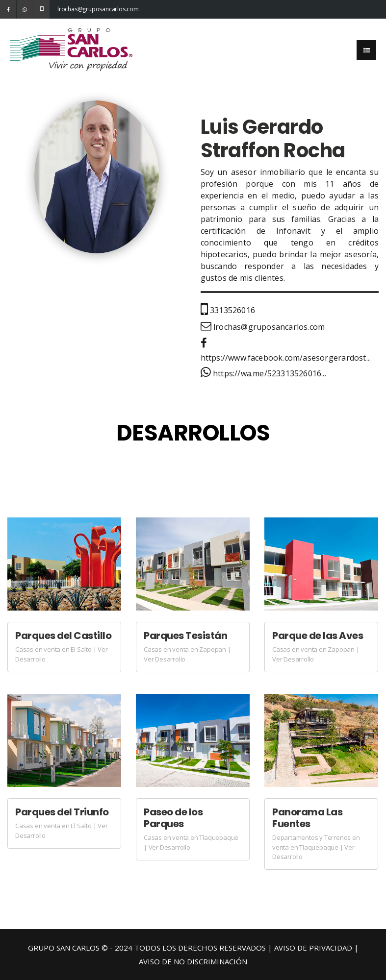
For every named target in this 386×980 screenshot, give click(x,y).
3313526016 (228, 310)
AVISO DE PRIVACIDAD (313, 948)
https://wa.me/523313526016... (263, 373)
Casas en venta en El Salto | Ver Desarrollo (62, 654)
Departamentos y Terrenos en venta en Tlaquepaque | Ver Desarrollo (316, 847)
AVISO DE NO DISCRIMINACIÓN (193, 961)
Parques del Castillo (63, 636)
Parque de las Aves (318, 636)
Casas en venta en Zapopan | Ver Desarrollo (187, 654)
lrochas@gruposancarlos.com (65, 9)
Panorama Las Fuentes (307, 818)
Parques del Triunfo (62, 812)
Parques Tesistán (185, 636)
